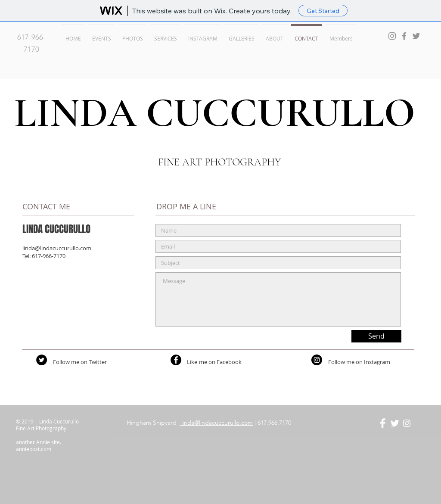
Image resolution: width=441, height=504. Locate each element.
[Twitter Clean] (395, 423)
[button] (102, 34)
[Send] (376, 336)
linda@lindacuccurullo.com (57, 248)
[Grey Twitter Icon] (416, 36)
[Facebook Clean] (383, 423)
